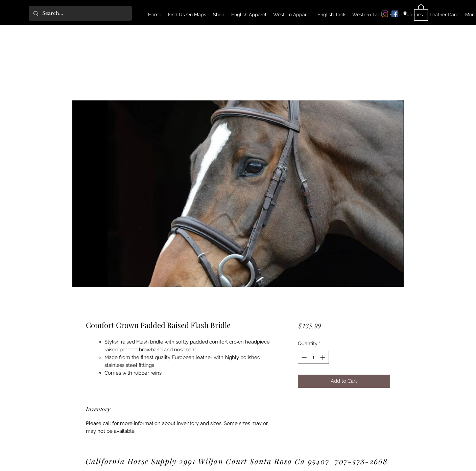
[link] (421, 12)
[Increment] (323, 358)
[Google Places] (405, 14)
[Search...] (80, 13)
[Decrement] (303, 358)
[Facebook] (395, 14)
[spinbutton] (313, 358)
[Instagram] (385, 14)
